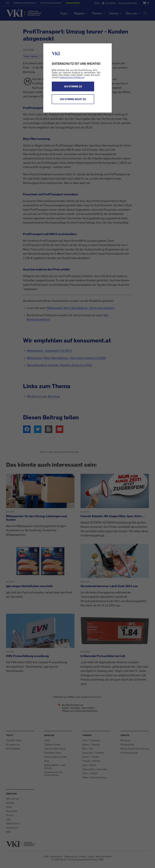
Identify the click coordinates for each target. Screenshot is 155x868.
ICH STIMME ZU (73, 86)
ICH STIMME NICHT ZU (73, 99)
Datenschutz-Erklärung (72, 77)
